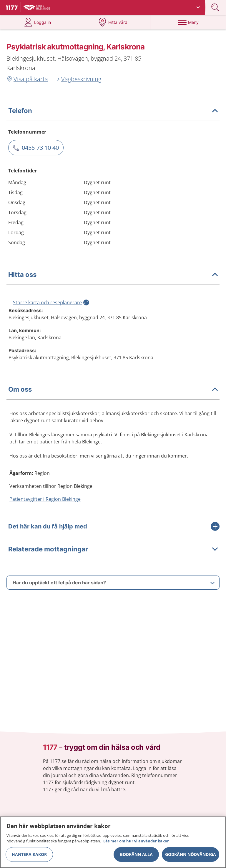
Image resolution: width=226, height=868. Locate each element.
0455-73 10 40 (40, 148)
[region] (113, 842)
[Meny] (188, 22)
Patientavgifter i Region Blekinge (45, 499)
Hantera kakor (29, 854)
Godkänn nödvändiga (191, 854)
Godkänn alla (136, 854)
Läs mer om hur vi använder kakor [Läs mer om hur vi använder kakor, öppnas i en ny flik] (136, 841)
